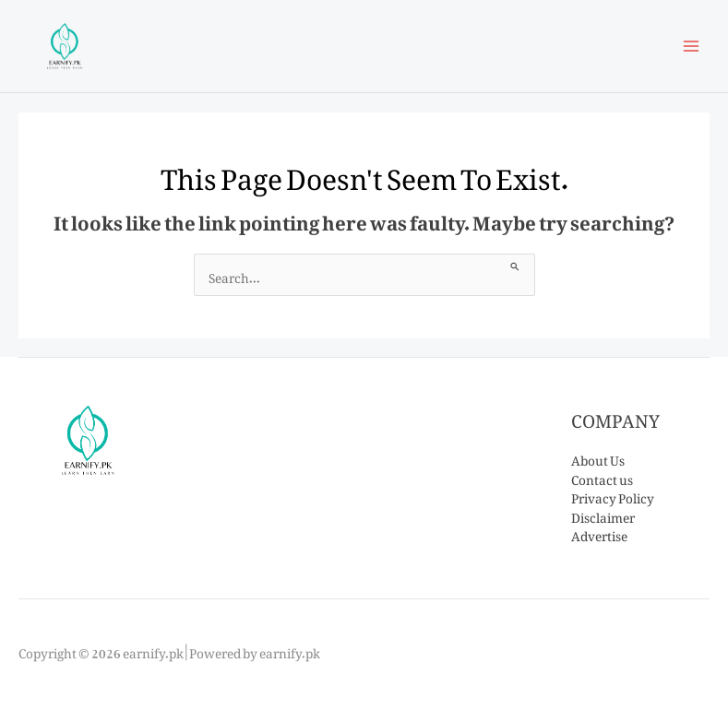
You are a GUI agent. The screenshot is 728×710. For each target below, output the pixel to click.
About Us (598, 457)
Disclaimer (603, 515)
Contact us (602, 477)
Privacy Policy (613, 495)
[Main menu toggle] (692, 47)
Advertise (599, 533)
